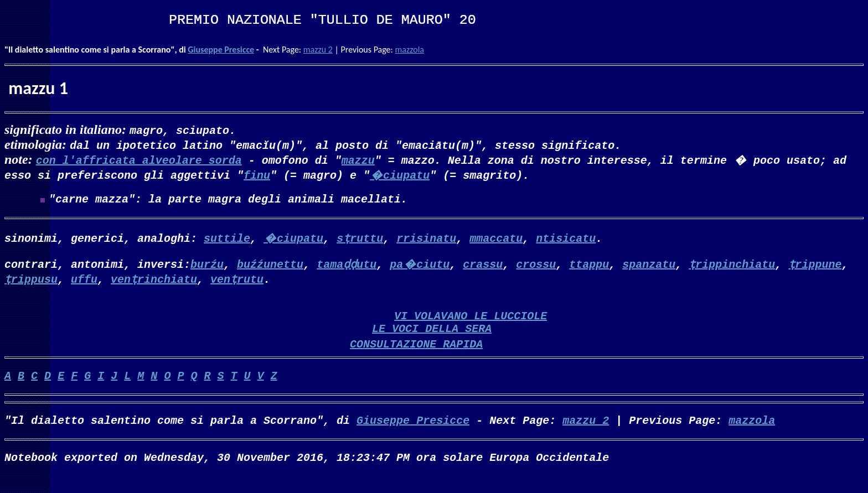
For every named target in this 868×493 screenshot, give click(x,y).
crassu (483, 266)
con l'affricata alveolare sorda (139, 160)
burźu (207, 266)
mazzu (358, 160)
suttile (227, 240)
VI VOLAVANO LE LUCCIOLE (471, 322)
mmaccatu (496, 240)
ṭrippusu (31, 281)
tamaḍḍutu (347, 266)
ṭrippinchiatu (732, 266)
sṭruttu (360, 240)
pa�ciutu (420, 266)
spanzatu (649, 266)
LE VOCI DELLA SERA (432, 337)
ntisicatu (566, 240)
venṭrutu (237, 281)
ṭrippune (815, 266)
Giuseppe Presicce (221, 50)
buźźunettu (270, 266)
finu (257, 175)
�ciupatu (400, 175)
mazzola (409, 50)
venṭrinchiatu (154, 281)
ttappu (589, 266)
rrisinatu (426, 240)
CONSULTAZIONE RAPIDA (416, 354)
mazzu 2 (318, 50)
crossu (536, 266)
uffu (84, 281)
